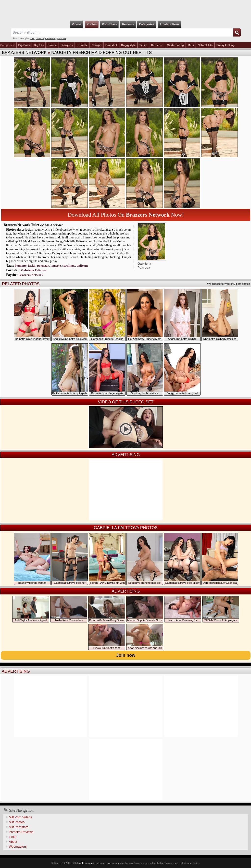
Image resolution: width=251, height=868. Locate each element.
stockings (69, 266)
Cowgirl (97, 45)
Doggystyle (128, 45)
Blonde (52, 45)
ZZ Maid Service (51, 225)
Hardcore (157, 45)
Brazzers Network (24, 53)
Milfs (191, 45)
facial (32, 266)
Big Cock (24, 45)
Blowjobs (67, 45)
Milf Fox (125, 10)
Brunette (82, 45)
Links (13, 837)
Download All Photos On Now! (126, 215)
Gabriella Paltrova (34, 270)
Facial (143, 45)
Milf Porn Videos (20, 817)
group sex (61, 38)
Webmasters (18, 847)
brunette (21, 266)
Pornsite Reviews (21, 832)
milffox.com (86, 863)
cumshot (40, 38)
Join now (126, 655)
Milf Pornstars (19, 827)
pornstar (43, 266)
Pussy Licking (226, 45)
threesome (50, 38)
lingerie (56, 266)
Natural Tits (205, 45)
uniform (82, 266)
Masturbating (175, 45)
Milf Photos (17, 822)
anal (32, 38)
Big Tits (39, 45)
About (13, 842)
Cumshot (111, 45)
